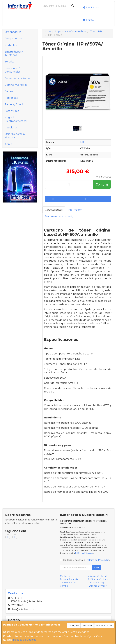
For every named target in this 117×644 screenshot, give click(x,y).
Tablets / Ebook (14, 104)
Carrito (88, 20)
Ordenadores (13, 32)
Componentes (13, 39)
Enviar (97, 567)
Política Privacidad (70, 579)
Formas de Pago (96, 583)
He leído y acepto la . (86, 560)
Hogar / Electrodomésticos (16, 119)
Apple (8, 144)
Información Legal (97, 576)
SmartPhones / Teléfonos (14, 53)
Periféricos (11, 98)
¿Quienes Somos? (97, 586)
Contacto (65, 576)
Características (54, 210)
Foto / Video (12, 111)
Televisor (10, 62)
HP (82, 142)
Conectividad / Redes (17, 78)
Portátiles (11, 45)
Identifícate (91, 8)
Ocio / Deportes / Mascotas (15, 136)
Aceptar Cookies (104, 626)
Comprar (102, 184)
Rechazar (87, 626)
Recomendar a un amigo (60, 216)
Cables (9, 91)
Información (75, 210)
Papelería (11, 128)
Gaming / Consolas (16, 85)
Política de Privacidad (84, 553)
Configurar (74, 626)
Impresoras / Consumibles (13, 70)
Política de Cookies (25, 640)
